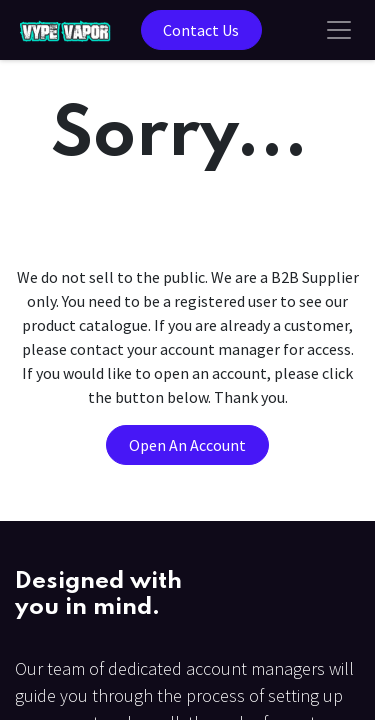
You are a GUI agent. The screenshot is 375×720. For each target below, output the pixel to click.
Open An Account (187, 445)
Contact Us (201, 30)
